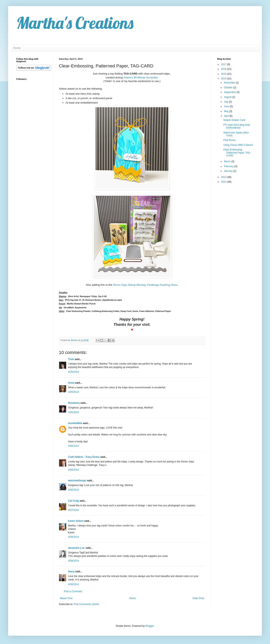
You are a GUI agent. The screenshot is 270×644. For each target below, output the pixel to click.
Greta (71, 383)
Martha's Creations (75, 23)
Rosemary (74, 403)
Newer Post (66, 598)
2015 (224, 74)
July (226, 102)
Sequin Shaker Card (234, 120)
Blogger (150, 626)
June (227, 106)
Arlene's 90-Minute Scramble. (141, 77)
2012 (224, 182)
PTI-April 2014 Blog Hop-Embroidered (237, 126)
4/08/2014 (73, 537)
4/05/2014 (73, 372)
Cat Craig (73, 501)
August (228, 97)
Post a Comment (73, 591)
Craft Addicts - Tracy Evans (84, 457)
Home (17, 48)
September (230, 92)
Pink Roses (229, 140)
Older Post (198, 598)
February (229, 166)
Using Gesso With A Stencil (238, 145)
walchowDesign (77, 481)
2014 (224, 79)
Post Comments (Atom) (86, 604)
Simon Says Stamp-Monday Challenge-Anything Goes (145, 285)
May (227, 111)
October (229, 88)
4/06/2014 (73, 446)
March (228, 161)
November (230, 83)
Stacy (71, 571)
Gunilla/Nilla (75, 423)
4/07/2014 (73, 510)
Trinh (71, 359)
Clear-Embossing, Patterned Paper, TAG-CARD (237, 153)
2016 (224, 69)
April (227, 116)
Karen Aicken (76, 521)
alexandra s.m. (76, 548)
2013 (224, 177)
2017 (224, 64)
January (229, 171)
